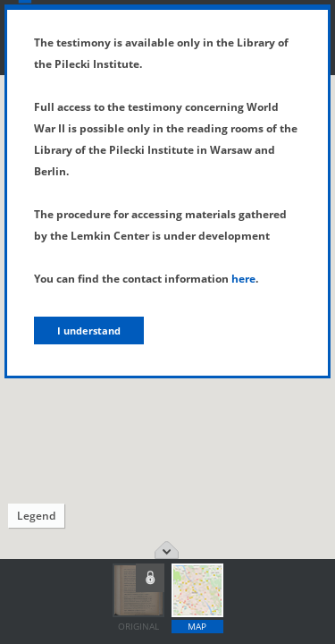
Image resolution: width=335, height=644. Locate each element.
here (243, 279)
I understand (89, 330)
